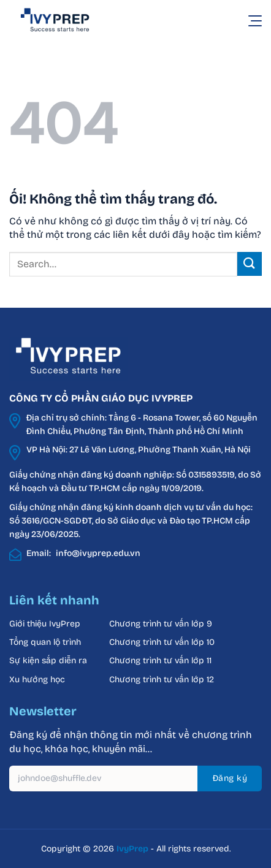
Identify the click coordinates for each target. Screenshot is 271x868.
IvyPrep (132, 849)
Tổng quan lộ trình (45, 642)
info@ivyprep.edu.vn (98, 553)
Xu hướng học (37, 680)
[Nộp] (250, 264)
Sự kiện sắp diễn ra (48, 661)
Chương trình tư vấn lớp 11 (160, 661)
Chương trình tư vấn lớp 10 (162, 642)
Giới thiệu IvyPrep (45, 624)
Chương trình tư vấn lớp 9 (162, 624)
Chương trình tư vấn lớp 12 (162, 680)
